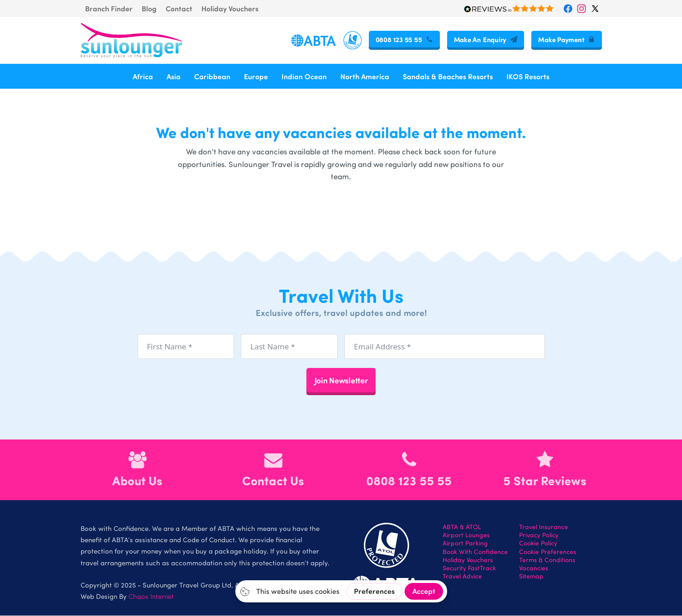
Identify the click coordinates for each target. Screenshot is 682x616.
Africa (143, 76)
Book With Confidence (475, 552)
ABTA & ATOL (462, 527)
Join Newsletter (341, 380)
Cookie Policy (538, 544)
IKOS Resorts (528, 76)
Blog (149, 8)
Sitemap (531, 577)
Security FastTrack (469, 568)
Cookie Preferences (548, 552)
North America (365, 76)
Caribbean (212, 76)
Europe (256, 76)
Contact (179, 8)
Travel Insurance (544, 527)
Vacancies (534, 568)
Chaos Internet (151, 596)
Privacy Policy (539, 535)
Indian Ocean (304, 76)
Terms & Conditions (547, 560)
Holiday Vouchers (230, 8)
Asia (174, 76)
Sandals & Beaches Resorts (448, 76)
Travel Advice (462, 577)
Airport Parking (465, 544)
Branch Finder (109, 8)
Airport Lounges (466, 535)
